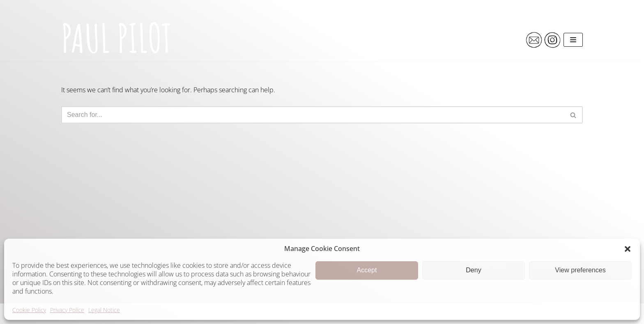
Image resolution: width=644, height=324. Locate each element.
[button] (628, 249)
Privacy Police (67, 310)
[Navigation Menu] (573, 40)
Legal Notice (104, 310)
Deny (473, 270)
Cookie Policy (29, 310)
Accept (367, 270)
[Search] (313, 115)
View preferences (580, 270)
